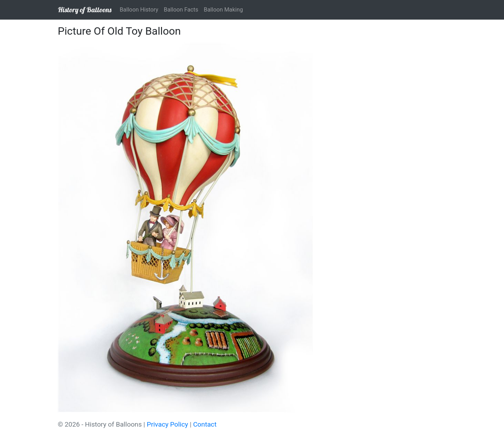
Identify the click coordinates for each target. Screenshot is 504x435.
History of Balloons (85, 10)
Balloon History (139, 10)
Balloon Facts (181, 10)
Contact (205, 424)
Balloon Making (223, 10)
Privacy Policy (167, 424)
